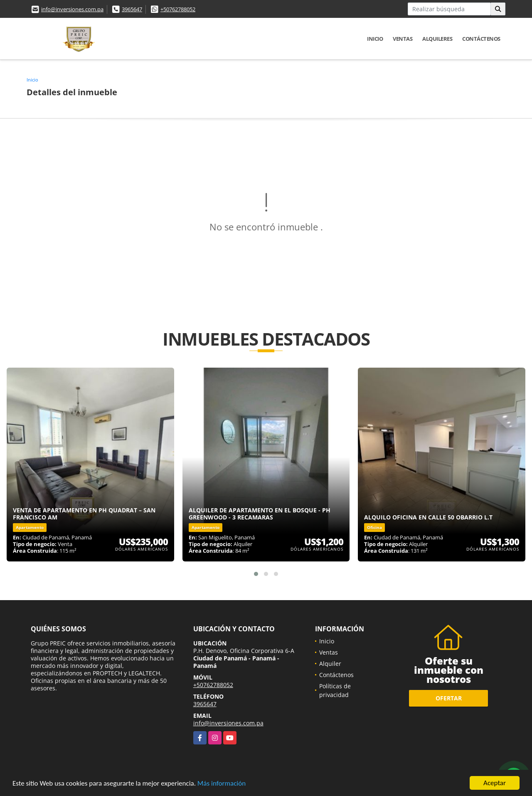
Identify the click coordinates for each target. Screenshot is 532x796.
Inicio (375, 39)
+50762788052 (178, 9)
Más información (222, 784)
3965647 (132, 9)
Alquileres (437, 39)
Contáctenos (481, 39)
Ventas (403, 39)
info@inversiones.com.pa (72, 9)
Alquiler (330, 664)
